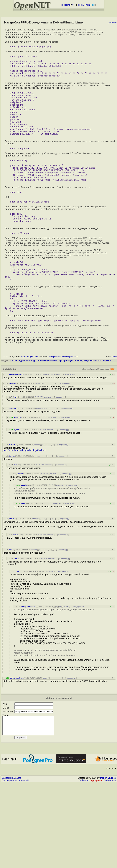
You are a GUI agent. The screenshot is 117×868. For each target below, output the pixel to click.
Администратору (27, 439)
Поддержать (96, 863)
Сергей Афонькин (30, 435)
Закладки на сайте (12, 860)
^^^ (41, 476)
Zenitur (12, 535)
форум (81, 5)
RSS (112, 448)
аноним (12, 523)
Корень (14, 439)
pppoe (114, 435)
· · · (58, 453)
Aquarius (17, 496)
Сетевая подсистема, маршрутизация (55, 439)
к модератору (69, 453)
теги (88, 5)
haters (12, 597)
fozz (11, 628)
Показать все (104, 448)
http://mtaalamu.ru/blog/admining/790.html (25, 529)
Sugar (23, 582)
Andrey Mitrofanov (17, 453)
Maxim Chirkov (108, 860)
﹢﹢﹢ (53, 453)
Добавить (84, 863)
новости (66, 5)
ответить (45, 453)
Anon (15, 476)
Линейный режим (90, 448)
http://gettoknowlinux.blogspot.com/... (64, 435)
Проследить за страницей (15, 863)
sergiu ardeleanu (17, 757)
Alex (15, 544)
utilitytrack (13, 487)
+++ (74, 5)
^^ (38, 476)
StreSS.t (12, 462)
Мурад (16, 508)
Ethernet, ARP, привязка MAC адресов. (93, 439)
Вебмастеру (110, 863)
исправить (112, 22)
